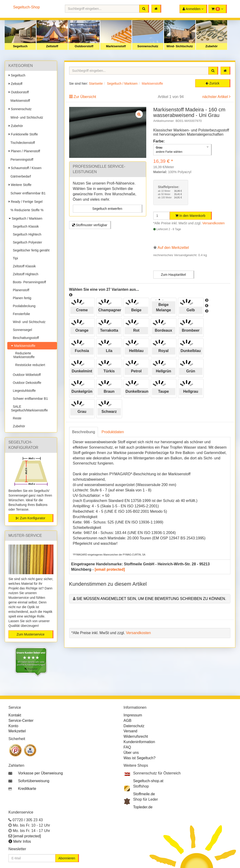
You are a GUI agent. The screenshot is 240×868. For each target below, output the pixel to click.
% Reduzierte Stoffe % (26, 210)
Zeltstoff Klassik (23, 266)
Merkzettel (17, 731)
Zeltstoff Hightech (25, 274)
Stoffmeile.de (144, 794)
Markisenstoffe (23, 346)
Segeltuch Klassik (25, 226)
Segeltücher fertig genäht (30, 250)
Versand (130, 731)
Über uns (131, 753)
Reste (16, 418)
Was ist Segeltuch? (139, 758)
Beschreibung (84, 432)
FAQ (127, 747)
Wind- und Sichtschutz (26, 117)
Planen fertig (21, 298)
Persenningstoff (21, 160)
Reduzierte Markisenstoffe (24, 355)
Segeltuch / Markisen (26, 218)
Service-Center (21, 721)
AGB (127, 721)
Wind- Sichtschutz (180, 46)
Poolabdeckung (23, 306)
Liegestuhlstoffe (23, 391)
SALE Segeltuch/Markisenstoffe (29, 408)
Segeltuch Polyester (26, 242)
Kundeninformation (139, 742)
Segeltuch (20, 46)
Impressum (133, 715)
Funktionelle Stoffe (23, 134)
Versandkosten (213, 223)
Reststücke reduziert (29, 365)
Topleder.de (143, 807)
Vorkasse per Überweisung (40, 773)
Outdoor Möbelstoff (26, 375)
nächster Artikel (216, 97)
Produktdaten (113, 432)
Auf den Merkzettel (173, 248)
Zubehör (212, 46)
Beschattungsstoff (25, 338)
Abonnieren (67, 858)
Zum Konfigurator (30, 518)
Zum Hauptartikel (173, 275)
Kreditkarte (27, 789)
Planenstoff (20, 290)
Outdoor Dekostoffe (26, 383)
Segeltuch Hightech (26, 234)
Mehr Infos (22, 841)
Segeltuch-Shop (26, 7)
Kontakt (15, 715)
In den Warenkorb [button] (190, 216)
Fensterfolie (21, 314)
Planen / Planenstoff (24, 151)
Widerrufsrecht (136, 736)
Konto (13, 726)
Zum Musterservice (31, 634)
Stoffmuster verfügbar (90, 225)
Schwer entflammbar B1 (27, 193)
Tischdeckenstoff (22, 143)
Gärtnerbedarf (20, 176)
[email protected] (110, 569)
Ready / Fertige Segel (26, 202)
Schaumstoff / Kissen (25, 168)
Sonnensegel (22, 330)
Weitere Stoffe (20, 185)
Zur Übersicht (85, 97)
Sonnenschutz (148, 46)
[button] (218, 9)
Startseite (96, 84)
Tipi (15, 258)
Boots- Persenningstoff (28, 282)
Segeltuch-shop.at (148, 781)
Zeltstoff (52, 46)
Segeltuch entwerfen (107, 209)
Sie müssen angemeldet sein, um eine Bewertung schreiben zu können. (151, 599)
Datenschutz (134, 726)
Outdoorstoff (84, 46)
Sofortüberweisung (34, 781)
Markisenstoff (116, 46)
